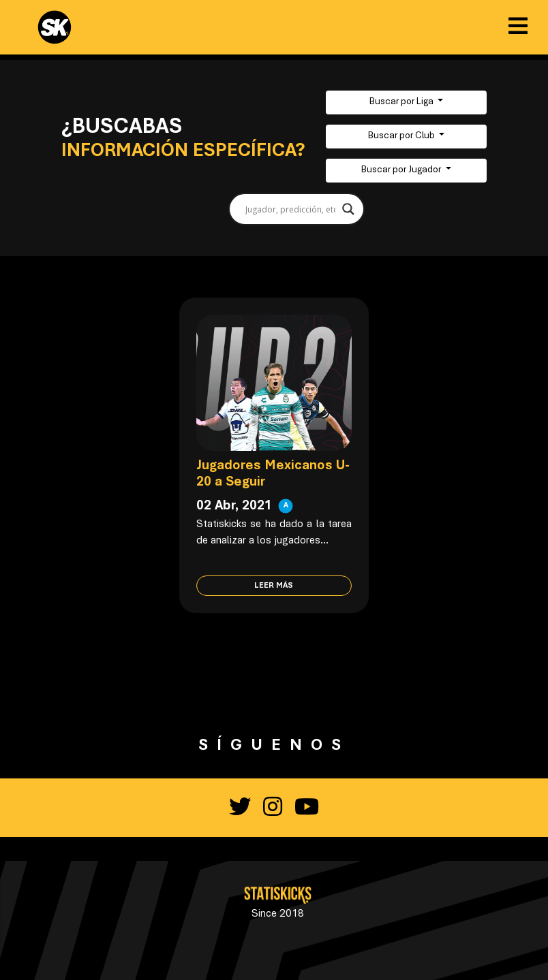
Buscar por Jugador (402, 170)
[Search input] (290, 209)
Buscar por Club (402, 136)
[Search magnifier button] (348, 209)
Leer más (274, 586)
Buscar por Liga (402, 102)
